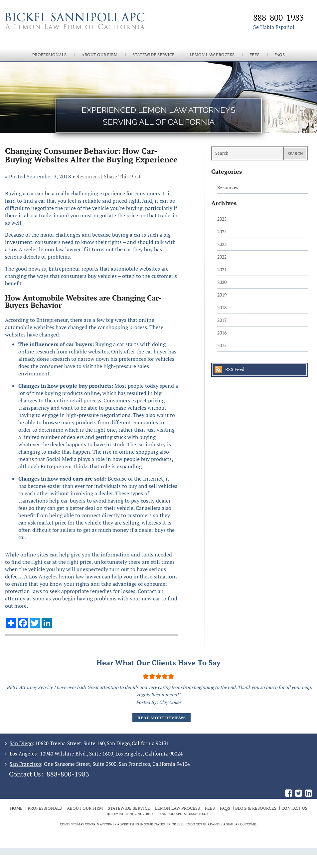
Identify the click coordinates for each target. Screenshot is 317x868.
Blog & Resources (256, 808)
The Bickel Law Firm (81, 29)
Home (16, 808)
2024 (222, 231)
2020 (222, 282)
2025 (222, 219)
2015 (222, 345)
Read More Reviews (161, 718)
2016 (222, 333)
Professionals (49, 55)
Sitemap (191, 814)
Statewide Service (154, 55)
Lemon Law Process (212, 55)
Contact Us (294, 808)
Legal (205, 814)
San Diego (21, 743)
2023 (222, 244)
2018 (222, 307)
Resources (88, 176)
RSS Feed (235, 369)
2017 (222, 320)
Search (295, 154)
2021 (222, 269)
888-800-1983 (68, 774)
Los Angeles (23, 754)
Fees (254, 55)
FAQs (280, 55)
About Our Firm (99, 55)
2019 (222, 295)
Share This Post (122, 176)
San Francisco (25, 764)
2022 (222, 257)
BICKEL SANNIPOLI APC (164, 814)
